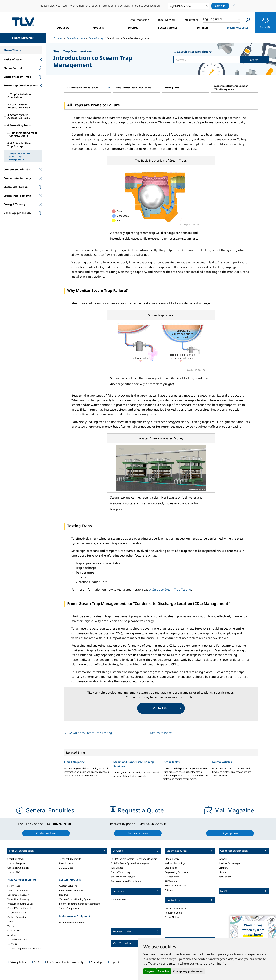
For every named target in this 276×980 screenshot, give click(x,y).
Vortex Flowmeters (17, 913)
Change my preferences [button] (188, 971)
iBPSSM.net (117, 868)
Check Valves (14, 930)
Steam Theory (172, 859)
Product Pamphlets (17, 863)
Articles (169, 890)
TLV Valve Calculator (175, 886)
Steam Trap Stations (18, 890)
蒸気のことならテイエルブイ (23, 22)
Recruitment (225, 877)
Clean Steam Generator (71, 890)
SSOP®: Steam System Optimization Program (134, 859)
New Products (66, 863)
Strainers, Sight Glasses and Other (25, 948)
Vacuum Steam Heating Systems (76, 899)
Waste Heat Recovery (18, 899)
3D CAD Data (66, 868)
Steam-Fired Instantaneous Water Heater (80, 904)
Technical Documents (70, 859)
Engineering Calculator (177, 872)
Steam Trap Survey (121, 872)
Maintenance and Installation (126, 881)
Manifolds (12, 944)
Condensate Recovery (18, 895)
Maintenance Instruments (72, 922)
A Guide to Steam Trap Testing (170, 590)
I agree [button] (150, 971)
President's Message (229, 863)
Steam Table (171, 868)
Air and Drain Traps (17, 939)
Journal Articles (222, 762)
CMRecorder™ (172, 877)
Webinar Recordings (175, 863)
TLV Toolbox (171, 881)
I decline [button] (164, 971)
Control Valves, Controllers (21, 908)
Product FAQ (14, 872)
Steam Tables (171, 762)
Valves (11, 926)
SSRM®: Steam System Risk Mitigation (130, 863)
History (222, 872)
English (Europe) (213, 19)
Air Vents (12, 935)
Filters (10, 922)
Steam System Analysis (123, 877)
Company (223, 868)
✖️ (272, 919)
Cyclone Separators (17, 917)
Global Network (173, 917)
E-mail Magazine (74, 762)
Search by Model (16, 859)
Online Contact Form (175, 908)
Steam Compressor (69, 908)
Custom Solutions (68, 886)
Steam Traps (14, 886)
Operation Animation (18, 868)
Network (223, 859)
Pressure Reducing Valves (20, 904)
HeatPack (64, 895)
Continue (220, 6)
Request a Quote (173, 913)
